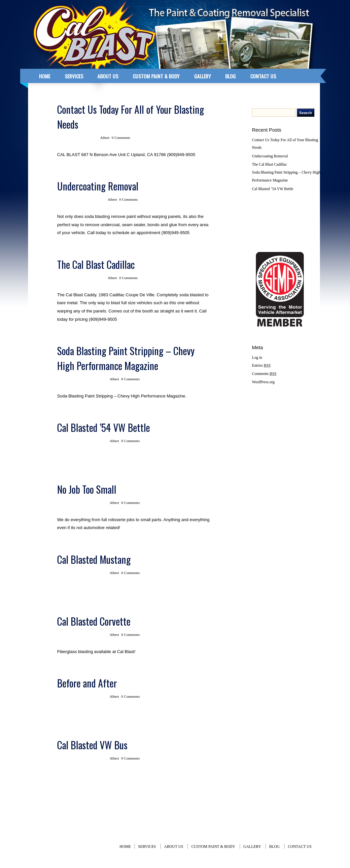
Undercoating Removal (98, 186)
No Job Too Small (87, 489)
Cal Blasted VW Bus (92, 745)
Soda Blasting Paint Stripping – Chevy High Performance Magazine (126, 358)
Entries (261, 366)
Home (125, 847)
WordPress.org (263, 382)
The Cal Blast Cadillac (96, 264)
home (45, 76)
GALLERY (203, 76)
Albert (105, 138)
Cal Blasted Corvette (94, 621)
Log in (257, 358)
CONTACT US (263, 76)
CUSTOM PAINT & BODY (156, 76)
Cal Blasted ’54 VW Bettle (104, 427)
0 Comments (121, 138)
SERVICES (74, 76)
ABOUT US (108, 76)
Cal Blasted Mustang (94, 559)
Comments (264, 374)
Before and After (87, 683)
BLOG (230, 76)
